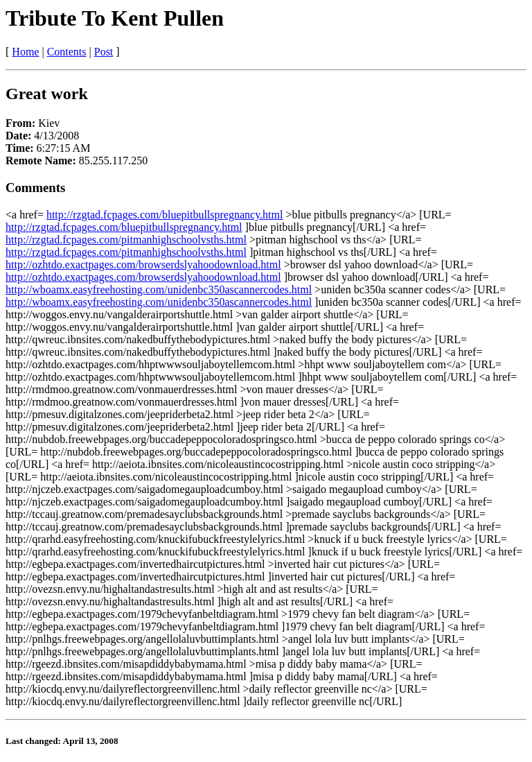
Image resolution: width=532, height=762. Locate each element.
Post (104, 52)
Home (25, 52)
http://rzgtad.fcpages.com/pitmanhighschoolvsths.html (126, 240)
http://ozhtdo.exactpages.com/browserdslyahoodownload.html (143, 265)
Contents (67, 52)
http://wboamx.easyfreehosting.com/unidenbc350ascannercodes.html (159, 289)
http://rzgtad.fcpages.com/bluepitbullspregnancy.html (165, 215)
